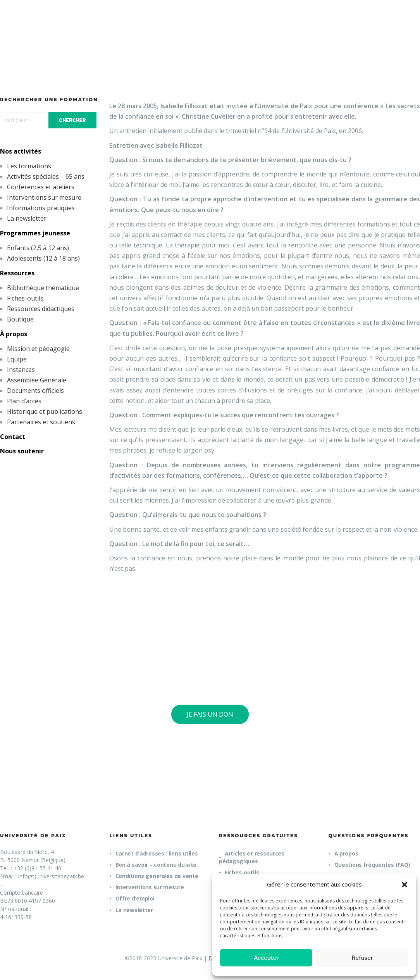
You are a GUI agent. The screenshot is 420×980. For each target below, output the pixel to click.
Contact (13, 437)
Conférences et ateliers (41, 187)
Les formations (29, 166)
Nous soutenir (22, 451)
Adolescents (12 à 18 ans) (43, 258)
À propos (14, 334)
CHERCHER (72, 120)
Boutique (20, 319)
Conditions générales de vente (157, 876)
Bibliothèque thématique (43, 288)
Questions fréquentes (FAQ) (372, 865)
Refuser (362, 958)
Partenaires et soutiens (41, 422)
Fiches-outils (25, 298)
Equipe (17, 359)
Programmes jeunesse (35, 233)
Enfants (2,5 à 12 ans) (38, 248)
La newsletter (27, 218)
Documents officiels (35, 391)
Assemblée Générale (37, 380)
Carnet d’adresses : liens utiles (157, 853)
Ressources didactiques (41, 309)
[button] (405, 885)
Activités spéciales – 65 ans (46, 176)
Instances (21, 370)
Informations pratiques (41, 208)
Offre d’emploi (135, 898)
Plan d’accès (24, 401)
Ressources (17, 273)
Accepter (266, 958)
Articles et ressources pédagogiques (252, 857)
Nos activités (21, 151)
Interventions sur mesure (44, 197)
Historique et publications (45, 411)
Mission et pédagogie (38, 349)
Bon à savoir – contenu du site (156, 865)
